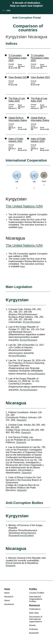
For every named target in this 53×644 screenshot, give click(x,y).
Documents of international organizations (36, 619)
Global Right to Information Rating (18, 119)
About (7, 600)
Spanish (21, 420)
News (7, 593)
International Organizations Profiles (36, 599)
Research (9, 597)
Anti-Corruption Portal (26, 18)
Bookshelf (34, 633)
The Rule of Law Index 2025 (17, 100)
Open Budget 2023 (18, 77)
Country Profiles (37, 593)
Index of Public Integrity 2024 (16, 140)
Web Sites (34, 613)
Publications (35, 609)
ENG (8, 11)
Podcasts (33, 629)
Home (7, 589)
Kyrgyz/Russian (31, 322)
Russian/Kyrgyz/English (21, 535)
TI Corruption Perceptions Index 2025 (18, 58)
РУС (4, 11)
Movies (33, 625)
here (20, 227)
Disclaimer (9, 604)
